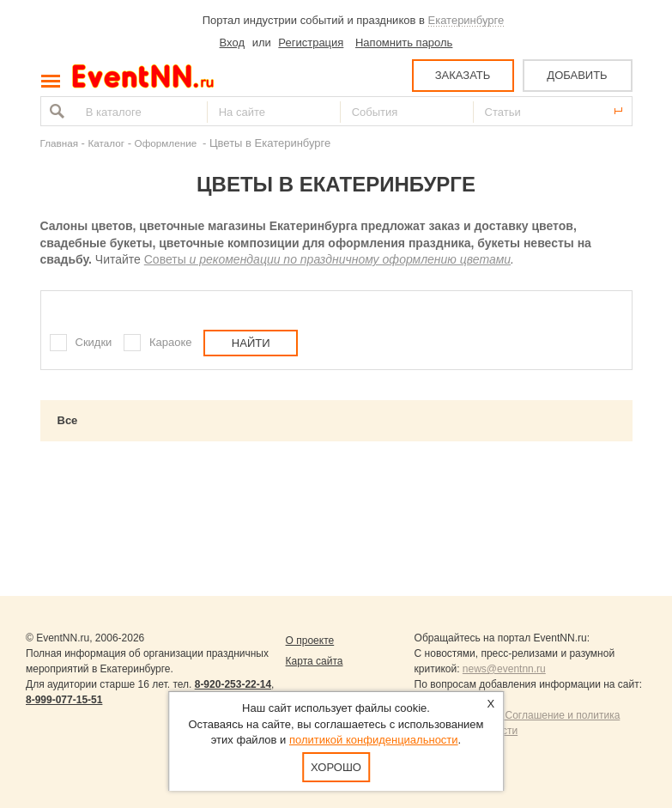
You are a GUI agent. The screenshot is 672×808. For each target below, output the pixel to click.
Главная (59, 143)
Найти (55, 111)
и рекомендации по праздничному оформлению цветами (348, 259)
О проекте (310, 641)
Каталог (107, 143)
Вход (232, 43)
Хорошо (336, 767)
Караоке (171, 342)
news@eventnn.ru (504, 669)
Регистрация (311, 43)
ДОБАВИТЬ (577, 75)
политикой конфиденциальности (374, 740)
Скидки (94, 342)
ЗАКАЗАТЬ (463, 75)
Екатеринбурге (466, 20)
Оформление (167, 143)
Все (68, 420)
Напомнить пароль (404, 43)
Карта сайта (315, 661)
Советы (165, 259)
